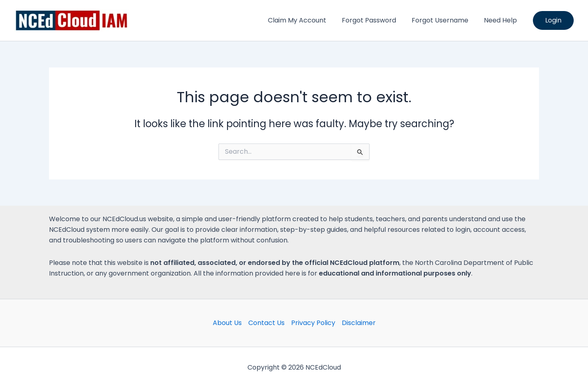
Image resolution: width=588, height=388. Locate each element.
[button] (553, 20)
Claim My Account (306, 20)
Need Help (502, 20)
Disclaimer (359, 323)
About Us (227, 323)
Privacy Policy (313, 323)
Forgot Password (375, 20)
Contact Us (266, 323)
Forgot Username (444, 20)
